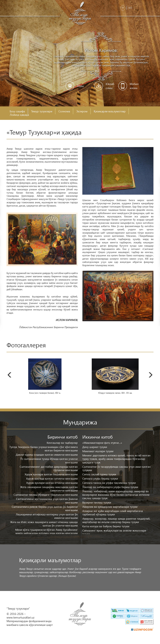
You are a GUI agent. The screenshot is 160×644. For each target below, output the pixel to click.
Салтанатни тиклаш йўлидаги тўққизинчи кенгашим (46, 495)
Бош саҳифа (17, 111)
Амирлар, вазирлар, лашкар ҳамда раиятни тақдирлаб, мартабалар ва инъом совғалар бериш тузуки (116, 520)
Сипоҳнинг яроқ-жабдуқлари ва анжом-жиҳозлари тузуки (114, 532)
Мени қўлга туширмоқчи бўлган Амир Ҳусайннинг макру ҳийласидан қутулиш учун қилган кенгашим (46, 531)
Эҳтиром (82, 111)
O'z (130, 8)
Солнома (64, 111)
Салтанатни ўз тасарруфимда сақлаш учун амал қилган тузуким (116, 468)
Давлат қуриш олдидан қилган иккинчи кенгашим (47, 455)
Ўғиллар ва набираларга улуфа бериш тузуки (110, 487)
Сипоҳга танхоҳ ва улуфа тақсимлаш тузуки (109, 483)
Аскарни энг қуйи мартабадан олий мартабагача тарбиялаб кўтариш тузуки (113, 513)
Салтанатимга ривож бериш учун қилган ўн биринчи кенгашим (45, 508)
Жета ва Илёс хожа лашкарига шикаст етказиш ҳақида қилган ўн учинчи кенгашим (44, 524)
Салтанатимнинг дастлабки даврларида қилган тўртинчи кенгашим (49, 468)
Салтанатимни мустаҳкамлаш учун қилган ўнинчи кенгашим (47, 501)
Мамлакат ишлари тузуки (98, 451)
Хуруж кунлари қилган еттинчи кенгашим (52, 483)
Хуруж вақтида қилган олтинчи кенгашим (52, 479)
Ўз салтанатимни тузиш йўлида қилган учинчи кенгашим (49, 461)
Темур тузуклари (42, 111)
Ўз (123, 8)
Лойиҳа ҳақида (19, 115)
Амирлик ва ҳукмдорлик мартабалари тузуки (110, 507)
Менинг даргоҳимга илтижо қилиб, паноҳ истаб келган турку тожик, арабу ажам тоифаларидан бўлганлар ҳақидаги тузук (116, 459)
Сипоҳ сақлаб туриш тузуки (99, 474)
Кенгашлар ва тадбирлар (62, 443)
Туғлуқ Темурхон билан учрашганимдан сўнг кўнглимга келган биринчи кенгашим (44, 449)
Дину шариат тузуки (95, 447)
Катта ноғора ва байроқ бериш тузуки (106, 526)
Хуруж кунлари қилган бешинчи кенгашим (51, 474)
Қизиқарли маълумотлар (110, 111)
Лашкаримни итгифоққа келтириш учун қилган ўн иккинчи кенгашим (47, 516)
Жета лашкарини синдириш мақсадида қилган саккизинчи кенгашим (49, 489)
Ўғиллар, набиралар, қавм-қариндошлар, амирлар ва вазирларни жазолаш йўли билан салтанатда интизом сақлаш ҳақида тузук (116, 495)
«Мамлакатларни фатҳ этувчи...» (102, 443)
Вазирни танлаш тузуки (97, 502)
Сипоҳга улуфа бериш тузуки (100, 479)
